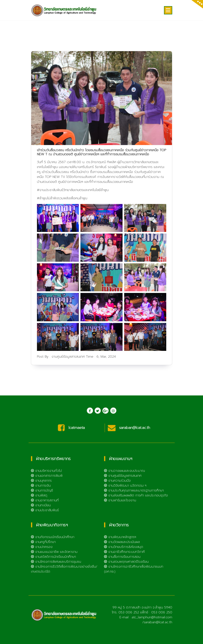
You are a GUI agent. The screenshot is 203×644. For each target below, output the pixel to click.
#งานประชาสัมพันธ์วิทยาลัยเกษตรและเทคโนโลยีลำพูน (73, 218)
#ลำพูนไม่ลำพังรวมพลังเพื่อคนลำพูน (62, 226)
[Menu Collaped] (168, 10)
